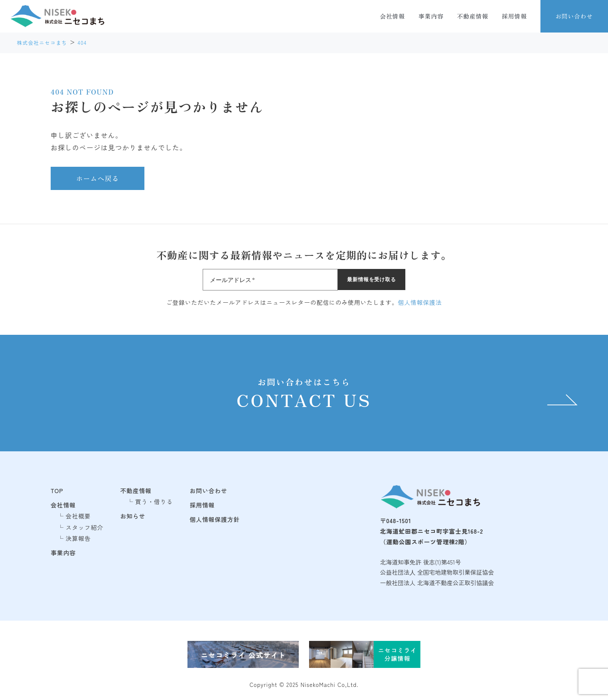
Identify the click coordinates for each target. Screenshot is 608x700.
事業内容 (431, 16)
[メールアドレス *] (270, 280)
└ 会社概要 (74, 516)
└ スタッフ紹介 (80, 527)
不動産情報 (472, 16)
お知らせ (133, 516)
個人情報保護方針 (215, 519)
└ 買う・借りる (150, 502)
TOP (57, 491)
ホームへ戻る (98, 178)
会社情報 (392, 16)
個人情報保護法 (420, 302)
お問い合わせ (574, 16)
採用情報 (514, 16)
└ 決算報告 (74, 538)
